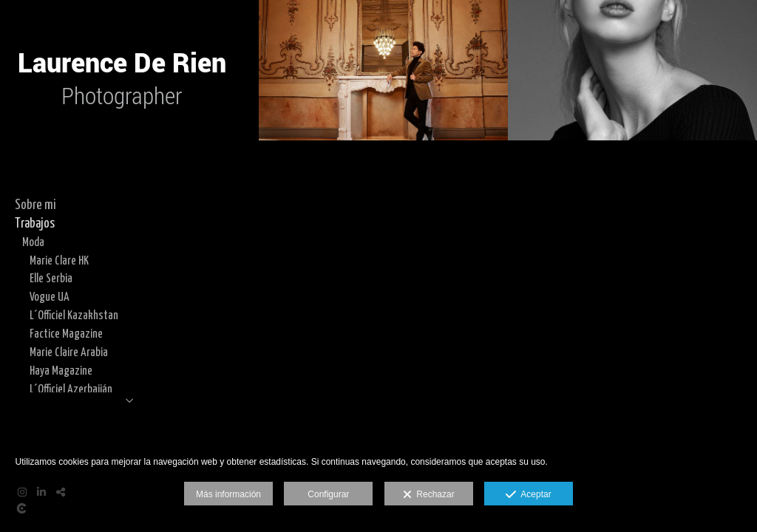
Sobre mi (35, 205)
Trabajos (35, 224)
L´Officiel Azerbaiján (71, 389)
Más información (228, 494)
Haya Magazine (61, 371)
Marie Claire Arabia (69, 352)
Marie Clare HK (59, 261)
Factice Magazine (66, 334)
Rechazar (429, 495)
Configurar (328, 494)
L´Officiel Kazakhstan (74, 316)
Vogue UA (50, 297)
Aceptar (528, 495)
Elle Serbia (51, 279)
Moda (33, 242)
